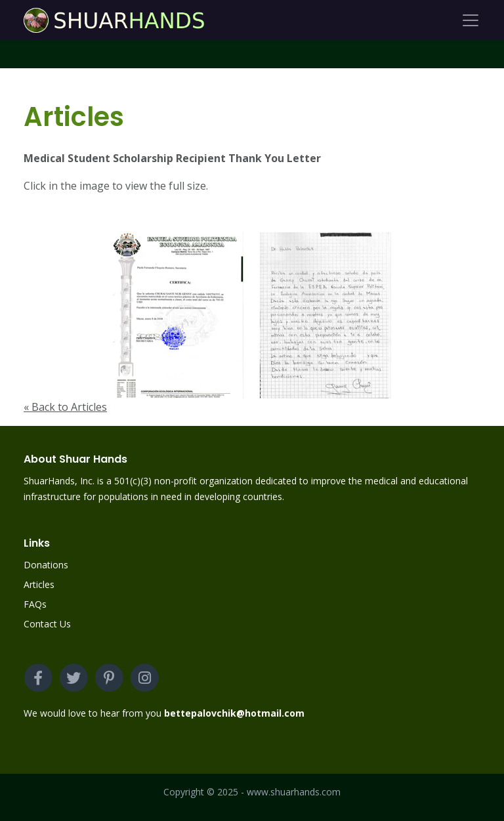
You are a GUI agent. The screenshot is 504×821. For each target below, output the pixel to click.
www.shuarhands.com (294, 792)
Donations (46, 565)
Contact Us (47, 624)
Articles (39, 584)
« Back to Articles (65, 407)
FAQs (35, 604)
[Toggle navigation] (471, 20)
